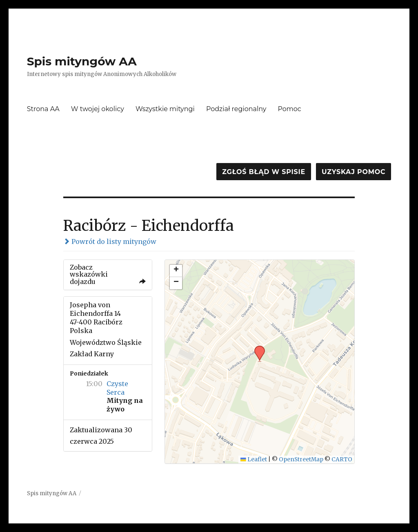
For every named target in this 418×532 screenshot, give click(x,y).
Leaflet (254, 459)
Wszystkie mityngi (165, 109)
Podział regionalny (236, 109)
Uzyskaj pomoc (354, 172)
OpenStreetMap (301, 459)
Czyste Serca (117, 388)
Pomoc (290, 109)
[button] (257, 348)
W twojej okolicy (98, 109)
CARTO (342, 459)
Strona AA (43, 109)
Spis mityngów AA (82, 61)
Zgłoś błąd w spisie (264, 172)
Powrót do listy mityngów (110, 241)
